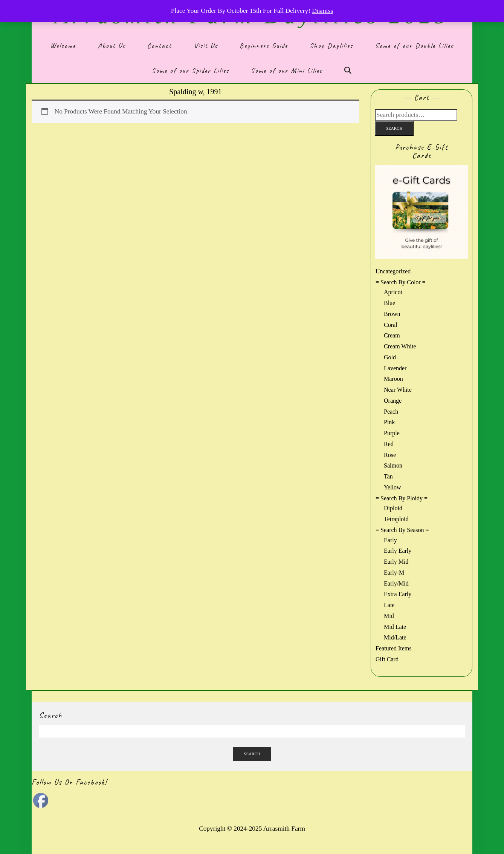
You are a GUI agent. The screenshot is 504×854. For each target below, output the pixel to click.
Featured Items (394, 648)
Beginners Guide (264, 46)
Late (389, 605)
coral (391, 325)
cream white (400, 346)
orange (393, 401)
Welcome (63, 46)
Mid (389, 616)
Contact (160, 46)
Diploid (393, 508)
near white (398, 390)
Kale (222, 842)
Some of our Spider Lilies (190, 71)
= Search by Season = (402, 530)
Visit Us (206, 46)
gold (390, 357)
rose (390, 455)
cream (392, 335)
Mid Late (395, 627)
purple (392, 433)
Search (394, 128)
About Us (112, 46)
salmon (393, 465)
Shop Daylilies (331, 46)
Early (390, 540)
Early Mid (396, 562)
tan (388, 476)
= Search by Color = (401, 282)
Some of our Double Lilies (414, 46)
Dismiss (322, 11)
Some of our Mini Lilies (287, 71)
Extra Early (398, 594)
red (389, 444)
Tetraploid (396, 519)
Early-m (394, 573)
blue (389, 303)
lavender (395, 368)
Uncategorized (393, 271)
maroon (393, 379)
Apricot (393, 292)
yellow (393, 487)
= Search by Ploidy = (402, 498)
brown (392, 314)
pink (389, 422)
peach (391, 412)
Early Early (398, 551)
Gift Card (387, 659)
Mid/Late (395, 637)
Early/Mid (396, 583)
